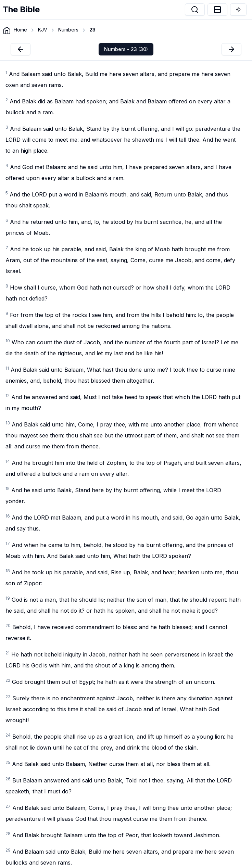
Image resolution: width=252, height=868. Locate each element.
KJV (43, 30)
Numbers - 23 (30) (126, 49)
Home (20, 30)
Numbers (68, 30)
